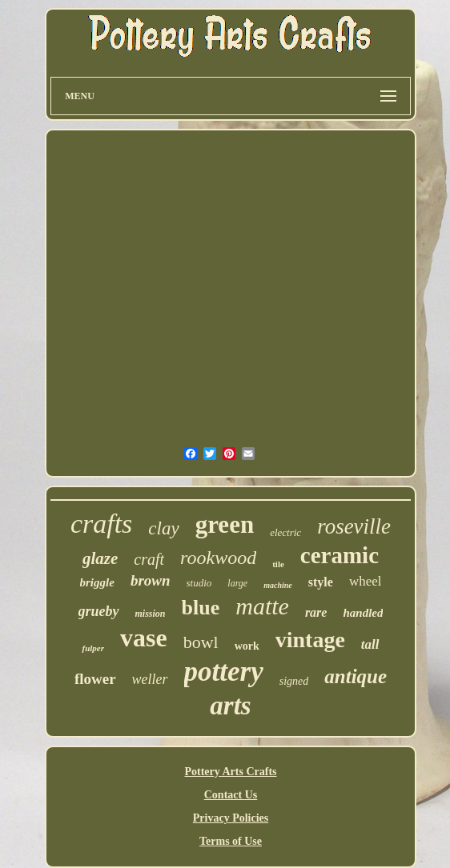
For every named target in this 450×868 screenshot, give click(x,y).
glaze (100, 558)
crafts (101, 524)
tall (370, 644)
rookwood (218, 558)
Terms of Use (231, 841)
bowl (201, 642)
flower (95, 679)
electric (285, 532)
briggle (97, 582)
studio (199, 583)
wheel (366, 581)
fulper (93, 648)
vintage (310, 640)
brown (151, 580)
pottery (224, 672)
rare (316, 612)
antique (356, 676)
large (237, 583)
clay (163, 528)
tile (278, 564)
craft (149, 559)
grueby (99, 611)
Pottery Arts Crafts (230, 772)
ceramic (340, 555)
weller (150, 679)
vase (144, 638)
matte (262, 606)
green (225, 524)
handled (363, 613)
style (321, 582)
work (247, 646)
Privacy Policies (231, 818)
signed (294, 681)
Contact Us (231, 795)
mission (151, 614)
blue (201, 608)
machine (278, 585)
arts (230, 706)
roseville (354, 526)
